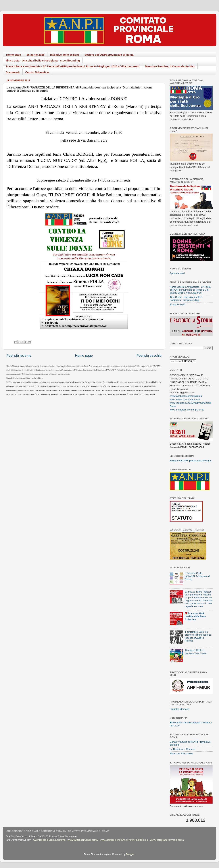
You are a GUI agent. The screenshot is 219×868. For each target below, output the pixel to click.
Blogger (130, 854)
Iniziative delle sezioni (65, 55)
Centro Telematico (37, 72)
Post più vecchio (149, 355)
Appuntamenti (177, 273)
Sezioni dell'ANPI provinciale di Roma (109, 55)
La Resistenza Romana (182, 749)
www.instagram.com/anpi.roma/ (187, 410)
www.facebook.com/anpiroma (186, 396)
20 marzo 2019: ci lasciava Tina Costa (195, 652)
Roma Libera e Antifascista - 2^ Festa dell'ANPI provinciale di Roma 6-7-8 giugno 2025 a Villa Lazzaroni (72, 66)
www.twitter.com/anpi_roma (185, 399)
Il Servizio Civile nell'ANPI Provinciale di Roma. (197, 576)
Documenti (13, 72)
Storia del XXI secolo (181, 754)
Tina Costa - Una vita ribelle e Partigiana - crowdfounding (43, 60)
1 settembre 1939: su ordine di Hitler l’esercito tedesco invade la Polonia (198, 636)
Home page (14, 55)
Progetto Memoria (179, 709)
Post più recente (19, 355)
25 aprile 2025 (36, 55)
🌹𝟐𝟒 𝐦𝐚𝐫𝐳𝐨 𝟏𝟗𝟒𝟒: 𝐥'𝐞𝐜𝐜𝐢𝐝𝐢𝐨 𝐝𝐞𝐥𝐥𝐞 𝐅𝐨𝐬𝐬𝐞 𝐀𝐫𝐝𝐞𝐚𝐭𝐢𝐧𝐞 (195, 616)
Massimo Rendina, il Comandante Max (170, 66)
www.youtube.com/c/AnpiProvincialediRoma (124, 840)
